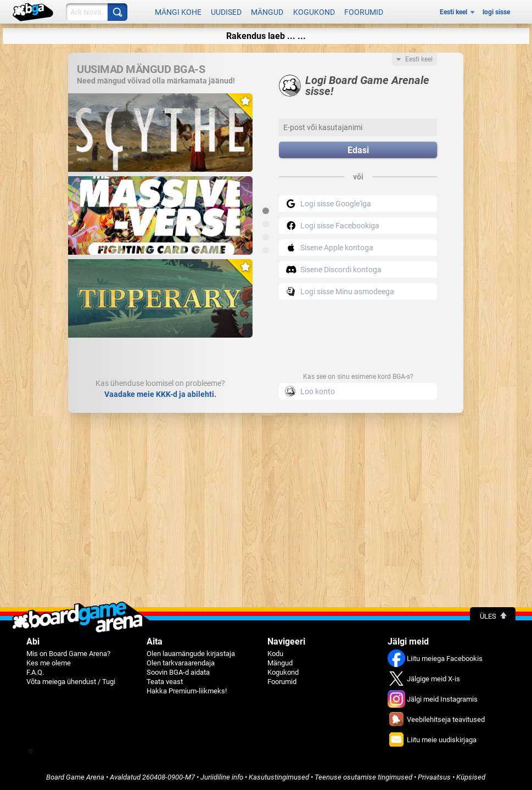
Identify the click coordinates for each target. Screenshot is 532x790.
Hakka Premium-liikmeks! (187, 691)
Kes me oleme (49, 663)
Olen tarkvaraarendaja (181, 663)
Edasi (358, 150)
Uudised (226, 12)
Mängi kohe (178, 12)
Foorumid (364, 12)
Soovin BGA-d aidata (178, 672)
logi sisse (496, 12)
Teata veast (165, 682)
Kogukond (314, 12)
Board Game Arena (75, 777)
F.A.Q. (35, 672)
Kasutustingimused (279, 777)
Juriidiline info (222, 777)
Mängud (267, 12)
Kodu (275, 654)
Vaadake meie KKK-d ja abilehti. (160, 394)
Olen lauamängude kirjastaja (191, 654)
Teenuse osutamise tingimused (363, 777)
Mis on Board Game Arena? (68, 654)
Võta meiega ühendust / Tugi (71, 682)
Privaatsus (434, 777)
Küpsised (471, 777)
